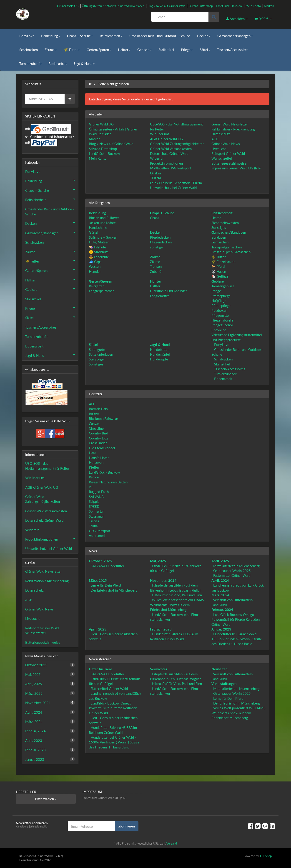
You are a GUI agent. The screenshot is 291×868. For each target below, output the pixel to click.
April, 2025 (220, 561)
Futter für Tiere (100, 669)
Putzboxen (219, 310)
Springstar (96, 511)
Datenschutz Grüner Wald (169, 153)
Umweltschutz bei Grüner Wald (173, 188)
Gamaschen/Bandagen (235, 36)
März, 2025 (98, 580)
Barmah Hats (98, 409)
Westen (95, 266)
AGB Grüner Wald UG (166, 139)
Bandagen (219, 237)
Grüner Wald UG (68, 6)
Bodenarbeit (58, 64)
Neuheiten (219, 669)
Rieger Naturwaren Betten (108, 482)
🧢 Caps (95, 262)
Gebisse (144, 50)
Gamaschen (220, 242)
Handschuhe (98, 227)
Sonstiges (219, 227)
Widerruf (157, 158)
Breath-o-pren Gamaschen (231, 252)
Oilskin (155, 173)
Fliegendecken (161, 242)
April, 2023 (98, 629)
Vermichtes (159, 669)
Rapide (94, 477)
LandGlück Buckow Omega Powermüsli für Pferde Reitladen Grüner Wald (236, 619)
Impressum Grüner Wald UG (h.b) (236, 168)
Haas (93, 453)
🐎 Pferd (218, 266)
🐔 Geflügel (220, 276)
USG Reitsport (100, 531)
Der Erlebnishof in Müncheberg (114, 590)
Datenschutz (221, 134)
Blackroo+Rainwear (103, 419)
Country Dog (99, 438)
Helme (216, 218)
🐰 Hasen (219, 271)
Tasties (94, 521)
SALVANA (96, 497)
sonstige (156, 247)
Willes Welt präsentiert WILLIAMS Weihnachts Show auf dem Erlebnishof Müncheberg (177, 605)
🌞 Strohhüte (99, 252)
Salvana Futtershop (201, 6)
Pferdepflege (221, 296)
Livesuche (219, 149)
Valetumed (97, 536)
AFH (92, 404)
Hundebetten (160, 350)
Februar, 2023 (161, 629)
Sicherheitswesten (225, 223)
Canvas (94, 424)
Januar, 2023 (221, 629)
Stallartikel (166, 50)
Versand (172, 843)
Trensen (156, 266)
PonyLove (27, 36)
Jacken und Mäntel (103, 223)
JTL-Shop (266, 856)
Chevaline (219, 330)
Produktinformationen (166, 163)
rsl (91, 487)
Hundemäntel (160, 354)
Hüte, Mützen (99, 242)
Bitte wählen (46, 799)
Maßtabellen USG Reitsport (171, 168)
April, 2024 (220, 580)
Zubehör (156, 271)
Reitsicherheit (111, 36)
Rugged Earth (99, 492)
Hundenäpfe (159, 359)
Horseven (96, 462)
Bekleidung (51, 36)
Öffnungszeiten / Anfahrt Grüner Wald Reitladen (113, 6)
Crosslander (98, 443)
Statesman (97, 516)
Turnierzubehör (30, 64)
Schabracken (29, 50)
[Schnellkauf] (45, 99)
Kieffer (94, 467)
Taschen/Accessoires (233, 50)
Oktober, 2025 (100, 561)
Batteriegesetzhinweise (229, 163)
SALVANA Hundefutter (107, 566)
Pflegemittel (221, 315)
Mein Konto (253, 6)
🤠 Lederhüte (99, 257)
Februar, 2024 (222, 610)
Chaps (155, 218)
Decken (204, 36)
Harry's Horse (99, 458)
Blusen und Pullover (104, 218)
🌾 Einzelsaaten (223, 262)
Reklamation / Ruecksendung (233, 129)
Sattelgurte (97, 350)
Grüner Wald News (226, 144)
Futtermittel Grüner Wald (232, 575)
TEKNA (156, 178)
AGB (215, 139)
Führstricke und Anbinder (168, 291)
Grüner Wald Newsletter (230, 124)
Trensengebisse (223, 286)
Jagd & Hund (84, 64)
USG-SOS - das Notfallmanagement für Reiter (47, 466)
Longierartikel (160, 296)
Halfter (124, 50)
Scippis (94, 501)
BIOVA (94, 414)
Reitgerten (97, 286)
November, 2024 (163, 580)
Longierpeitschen (102, 291)
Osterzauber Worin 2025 (232, 571)
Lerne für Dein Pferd (106, 585)
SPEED (94, 506)
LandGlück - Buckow (229, 6)
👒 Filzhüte (97, 247)
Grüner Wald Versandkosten (171, 149)
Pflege (187, 50)
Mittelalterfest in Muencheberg (236, 566)
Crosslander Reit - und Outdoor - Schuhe (160, 36)
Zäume (51, 50)
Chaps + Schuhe (80, 36)
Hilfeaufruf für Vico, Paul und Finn (177, 595)
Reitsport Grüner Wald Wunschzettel (42, 630)
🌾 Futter (72, 50)
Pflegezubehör (222, 325)
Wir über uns (160, 134)
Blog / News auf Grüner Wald (166, 6)
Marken (269, 6)
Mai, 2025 (158, 561)
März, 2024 (220, 595)
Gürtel (94, 232)
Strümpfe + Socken (103, 237)
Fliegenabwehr (222, 320)
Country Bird (98, 433)
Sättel (205, 50)
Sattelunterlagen (101, 354)
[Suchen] (180, 17)
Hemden (95, 271)
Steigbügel (97, 359)
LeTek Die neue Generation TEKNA (176, 183)
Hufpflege (219, 301)
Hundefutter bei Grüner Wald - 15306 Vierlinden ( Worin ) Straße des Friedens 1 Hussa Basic (237, 639)
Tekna (93, 526)
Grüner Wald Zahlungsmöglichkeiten (177, 144)
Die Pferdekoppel (102, 448)
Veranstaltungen (224, 684)
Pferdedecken (160, 237)
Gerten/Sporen (99, 50)
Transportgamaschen (227, 247)
